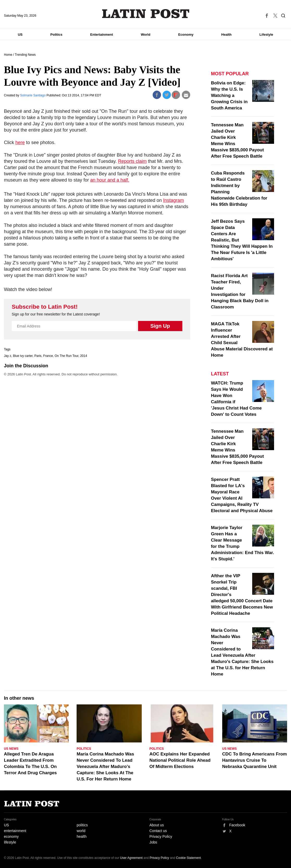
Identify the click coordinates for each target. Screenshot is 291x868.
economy (11, 836)
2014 (83, 356)
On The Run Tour (67, 356)
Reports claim (132, 161)
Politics (56, 35)
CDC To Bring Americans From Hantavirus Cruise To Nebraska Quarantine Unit (255, 760)
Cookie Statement (188, 858)
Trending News (25, 55)
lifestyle (10, 842)
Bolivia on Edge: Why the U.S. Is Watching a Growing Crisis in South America (229, 95)
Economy (186, 35)
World (146, 35)
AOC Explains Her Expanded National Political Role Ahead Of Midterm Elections (180, 760)
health (82, 836)
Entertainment (101, 35)
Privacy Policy (161, 836)
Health (226, 35)
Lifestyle (266, 35)
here (20, 142)
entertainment (15, 831)
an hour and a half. (110, 180)
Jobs (153, 842)
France (48, 356)
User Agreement (131, 858)
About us (157, 825)
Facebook (237, 825)
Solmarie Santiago (33, 95)
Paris (38, 356)
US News (11, 749)
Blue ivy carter (23, 356)
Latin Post (145, 14)
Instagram (174, 200)
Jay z (8, 356)
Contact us (158, 831)
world (81, 831)
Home (8, 55)
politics (82, 825)
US (20, 35)
